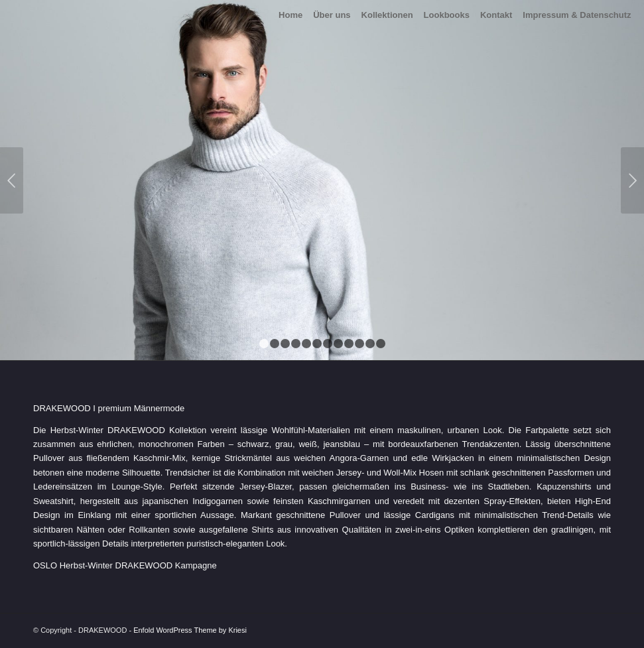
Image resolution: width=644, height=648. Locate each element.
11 (370, 344)
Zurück (12, 180)
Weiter (632, 180)
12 (381, 344)
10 (359, 344)
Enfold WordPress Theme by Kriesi (190, 630)
